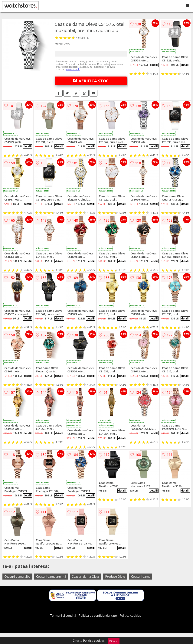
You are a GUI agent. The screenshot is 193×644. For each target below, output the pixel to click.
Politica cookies (130, 616)
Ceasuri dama (141, 577)
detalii (154, 65)
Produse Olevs (115, 577)
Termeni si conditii (63, 616)
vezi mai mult (73, 69)
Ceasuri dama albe (17, 577)
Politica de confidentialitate (98, 616)
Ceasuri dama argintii (51, 577)
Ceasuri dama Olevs (86, 577)
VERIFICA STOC (91, 81)
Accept (114, 641)
